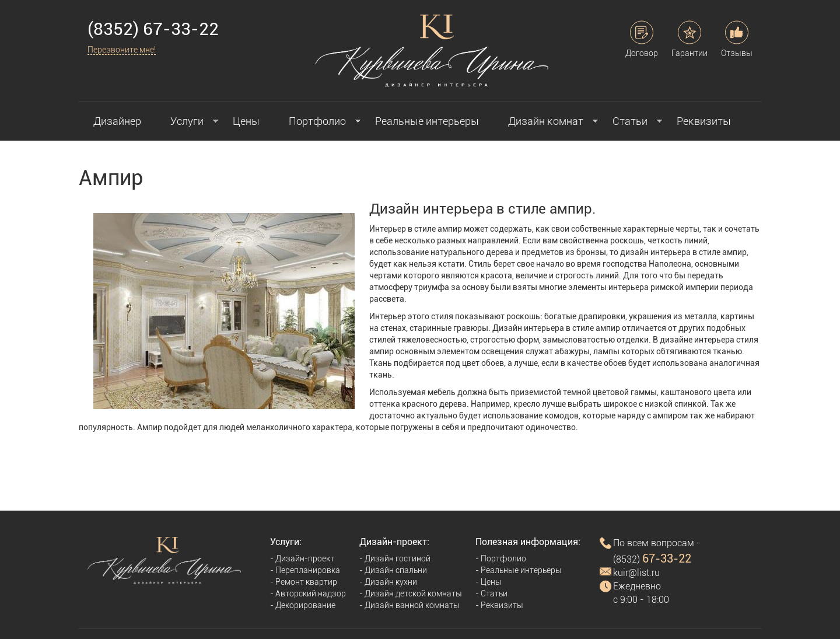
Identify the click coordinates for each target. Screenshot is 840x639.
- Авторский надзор (308, 593)
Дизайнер (117, 121)
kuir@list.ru (636, 573)
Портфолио (317, 121)
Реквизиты (704, 121)
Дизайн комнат (546, 121)
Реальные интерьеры (427, 121)
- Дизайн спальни (393, 570)
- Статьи (491, 593)
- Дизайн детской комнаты (411, 593)
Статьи (630, 121)
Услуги (187, 121)
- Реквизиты (499, 605)
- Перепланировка (305, 570)
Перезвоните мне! (122, 50)
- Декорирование (303, 605)
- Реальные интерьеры (519, 570)
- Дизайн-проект (302, 558)
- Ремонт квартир (304, 582)
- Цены (489, 582)
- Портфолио (501, 558)
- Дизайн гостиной (395, 558)
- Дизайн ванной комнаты (409, 605)
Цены (246, 121)
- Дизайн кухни (388, 582)
